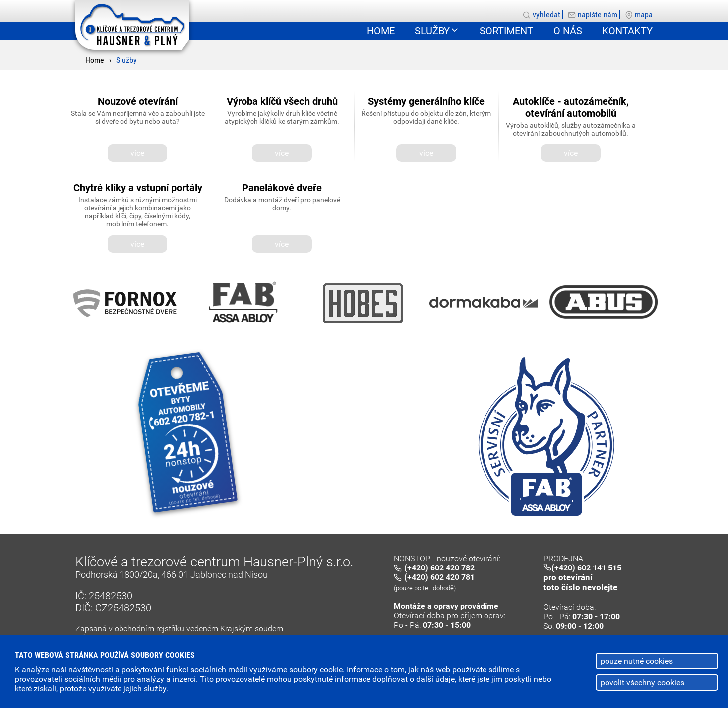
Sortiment (506, 31)
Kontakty (627, 31)
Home (95, 60)
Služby (126, 60)
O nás (568, 31)
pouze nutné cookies (637, 661)
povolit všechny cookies (642, 682)
